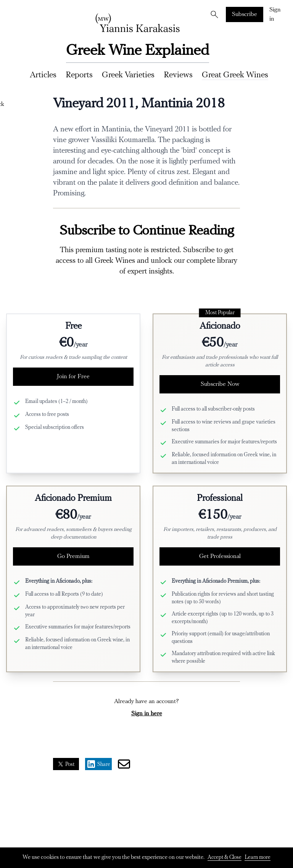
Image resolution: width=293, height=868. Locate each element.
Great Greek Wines (235, 75)
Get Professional (220, 556)
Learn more (258, 858)
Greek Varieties (128, 75)
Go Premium (73, 556)
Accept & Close (225, 858)
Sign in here (147, 714)
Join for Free (73, 377)
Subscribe (245, 14)
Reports (79, 75)
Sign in (275, 14)
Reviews (178, 75)
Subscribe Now (220, 384)
